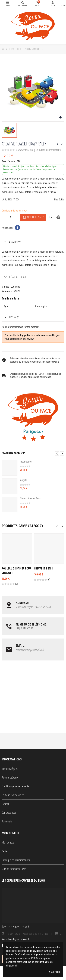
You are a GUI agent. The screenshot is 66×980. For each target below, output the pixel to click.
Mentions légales (10, 769)
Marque (5, 287)
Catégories (8, 2)
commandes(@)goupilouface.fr (30, 650)
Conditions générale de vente (15, 786)
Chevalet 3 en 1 (43, 568)
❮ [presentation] (57, 454)
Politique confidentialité (13, 795)
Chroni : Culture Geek (30, 499)
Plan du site (7, 821)
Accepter (54, 972)
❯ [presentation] (62, 454)
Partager (17, 228)
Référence (7, 291)
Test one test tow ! (15, 927)
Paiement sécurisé (10, 777)
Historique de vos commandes (16, 860)
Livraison (6, 804)
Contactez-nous (9, 813)
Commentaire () (24, 150)
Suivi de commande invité (14, 869)
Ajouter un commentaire (49, 150)
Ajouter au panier (33, 217)
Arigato (24, 480)
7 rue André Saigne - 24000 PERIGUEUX (33, 607)
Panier (5, 851)
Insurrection (26, 462)
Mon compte (52, 2)
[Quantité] (11, 217)
